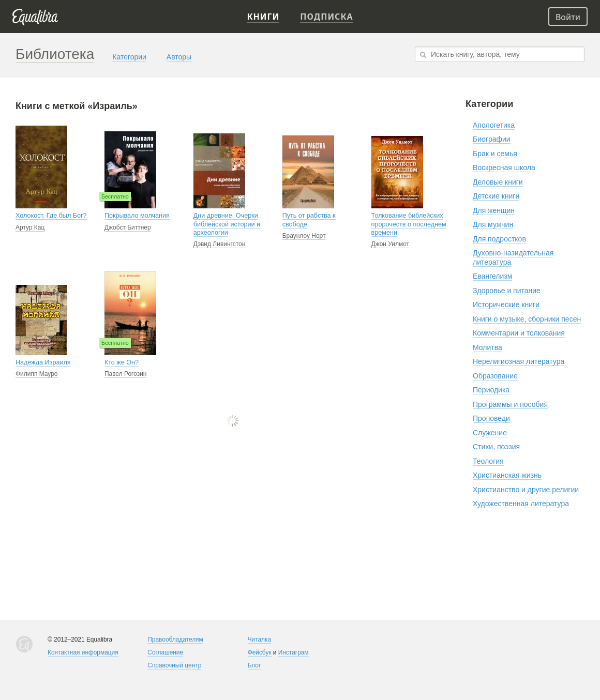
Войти (568, 17)
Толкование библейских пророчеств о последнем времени (409, 224)
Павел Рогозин (126, 374)
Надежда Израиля (43, 362)
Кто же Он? (122, 362)
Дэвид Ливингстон (219, 244)
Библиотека (55, 54)
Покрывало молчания (137, 216)
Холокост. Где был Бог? (51, 216)
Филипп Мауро (37, 374)
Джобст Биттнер (128, 227)
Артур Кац (30, 227)
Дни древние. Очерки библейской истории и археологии (227, 224)
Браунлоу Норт (304, 236)
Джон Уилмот (391, 244)
